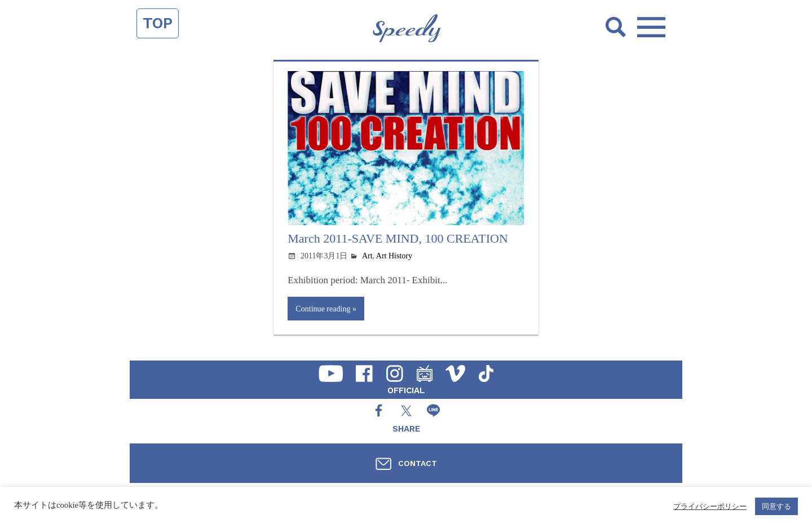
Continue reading (323, 309)
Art (367, 256)
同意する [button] (776, 506)
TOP (158, 23)
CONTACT (418, 463)
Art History (394, 256)
